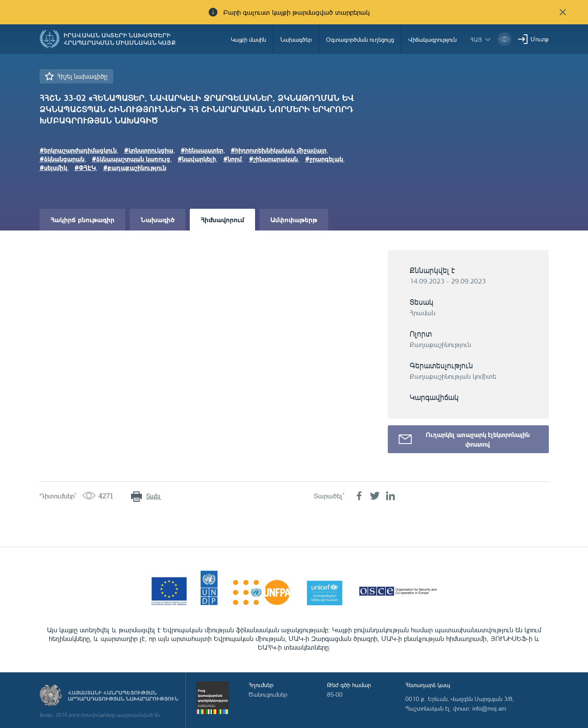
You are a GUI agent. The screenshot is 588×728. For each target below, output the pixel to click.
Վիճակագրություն (432, 39)
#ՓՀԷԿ (85, 167)
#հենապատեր (202, 150)
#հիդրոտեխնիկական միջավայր (279, 150)
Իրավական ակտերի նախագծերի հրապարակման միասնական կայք (120, 39)
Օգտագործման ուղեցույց (360, 39)
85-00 (335, 694)
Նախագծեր (296, 39)
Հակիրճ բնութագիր (82, 219)
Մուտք (540, 39)
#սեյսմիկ (53, 167)
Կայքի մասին (248, 39)
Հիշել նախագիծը (82, 76)
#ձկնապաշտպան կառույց (131, 159)
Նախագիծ (158, 219)
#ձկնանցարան (62, 159)
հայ (476, 39)
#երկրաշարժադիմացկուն (78, 150)
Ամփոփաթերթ (294, 219)
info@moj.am (489, 708)
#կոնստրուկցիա (149, 150)
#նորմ (232, 159)
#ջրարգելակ (324, 159)
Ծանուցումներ (268, 694)
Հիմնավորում (222, 219)
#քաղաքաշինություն (135, 167)
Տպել (153, 496)
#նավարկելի (197, 159)
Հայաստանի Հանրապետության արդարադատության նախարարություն (123, 696)
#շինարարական (273, 159)
